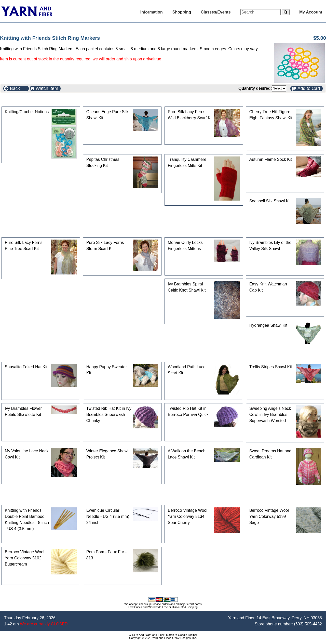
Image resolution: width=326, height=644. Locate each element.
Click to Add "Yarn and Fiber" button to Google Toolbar (163, 635)
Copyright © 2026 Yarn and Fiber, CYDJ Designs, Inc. (163, 638)
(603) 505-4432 (308, 624)
